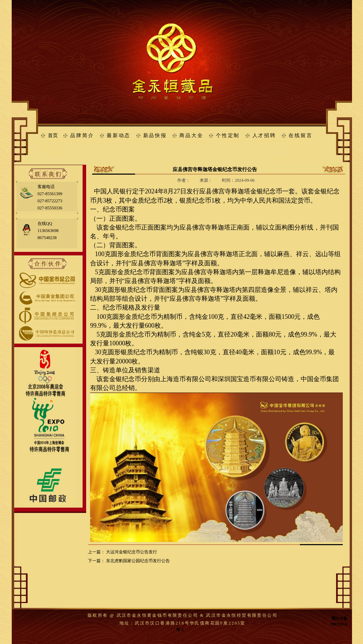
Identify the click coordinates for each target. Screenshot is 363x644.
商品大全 (191, 135)
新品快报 (155, 135)
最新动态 (119, 135)
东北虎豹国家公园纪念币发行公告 (138, 561)
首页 (53, 135)
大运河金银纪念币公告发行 (132, 552)
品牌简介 (82, 135)
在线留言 (300, 135)
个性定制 (228, 135)
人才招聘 (264, 135)
